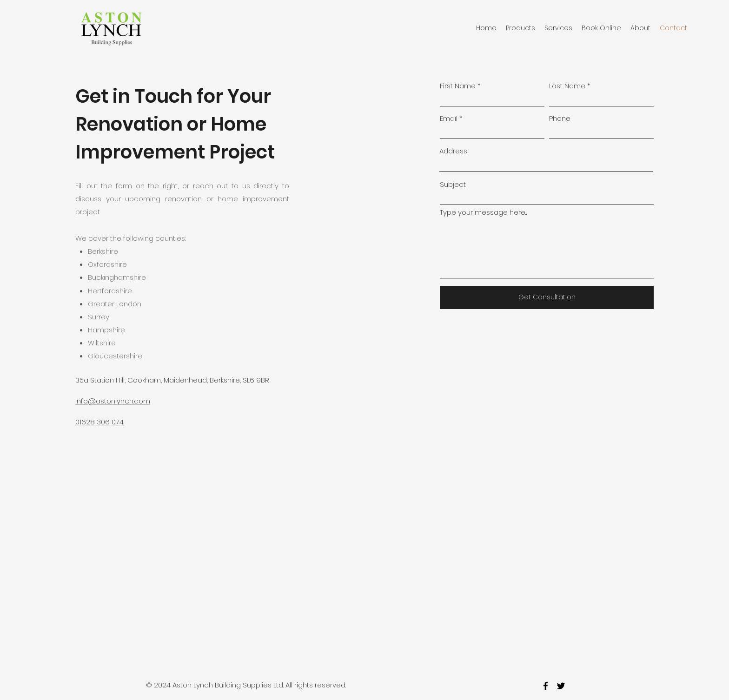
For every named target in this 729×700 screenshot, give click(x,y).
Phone (560, 118)
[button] (520, 28)
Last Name (567, 86)
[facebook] (546, 686)
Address (453, 151)
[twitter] (561, 686)
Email (449, 118)
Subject (453, 184)
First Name (458, 86)
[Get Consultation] (547, 297)
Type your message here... (483, 212)
